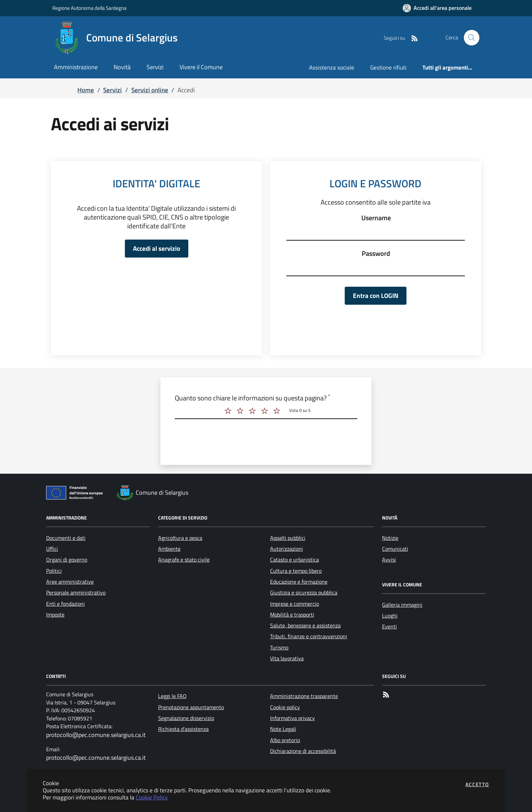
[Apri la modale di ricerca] (472, 38)
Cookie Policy (152, 797)
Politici (54, 571)
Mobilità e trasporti (292, 615)
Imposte (55, 615)
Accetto (477, 784)
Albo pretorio (285, 740)
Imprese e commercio (294, 604)
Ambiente (169, 549)
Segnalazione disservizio (186, 718)
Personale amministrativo (76, 592)
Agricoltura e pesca (180, 538)
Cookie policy (285, 707)
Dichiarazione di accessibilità (303, 751)
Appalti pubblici (288, 538)
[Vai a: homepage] (119, 38)
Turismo (279, 647)
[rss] (386, 696)
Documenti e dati (66, 538)
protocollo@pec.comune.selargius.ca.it (96, 735)
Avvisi (389, 560)
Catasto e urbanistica (294, 560)
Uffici (52, 549)
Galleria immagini (402, 605)
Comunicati (395, 549)
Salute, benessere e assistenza (305, 625)
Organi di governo (67, 560)
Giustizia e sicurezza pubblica (304, 592)
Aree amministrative (70, 582)
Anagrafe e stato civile (184, 560)
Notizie (390, 538)
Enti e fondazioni (65, 604)
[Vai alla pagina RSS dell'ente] (412, 38)
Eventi (389, 626)
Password (376, 253)
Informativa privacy (292, 718)
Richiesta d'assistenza (183, 729)
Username (376, 218)
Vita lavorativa (287, 658)
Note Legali (283, 729)
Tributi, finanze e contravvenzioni (309, 636)
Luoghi (390, 616)
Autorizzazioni (287, 549)
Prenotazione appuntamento (191, 707)
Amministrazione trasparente (304, 696)
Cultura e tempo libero (296, 571)
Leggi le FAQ (172, 696)
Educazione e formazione (299, 582)
